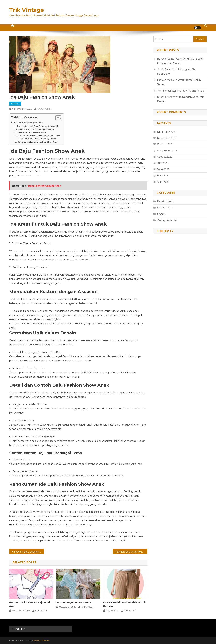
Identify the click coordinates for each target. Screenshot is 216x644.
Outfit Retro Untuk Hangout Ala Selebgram (176, 72)
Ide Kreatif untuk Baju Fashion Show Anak (38, 126)
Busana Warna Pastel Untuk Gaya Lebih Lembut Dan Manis (181, 61)
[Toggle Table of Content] (57, 118)
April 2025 (163, 182)
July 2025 (163, 163)
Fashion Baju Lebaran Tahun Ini (29, 552)
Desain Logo (165, 208)
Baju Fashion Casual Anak (45, 186)
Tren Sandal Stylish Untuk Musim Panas (180, 91)
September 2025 (167, 151)
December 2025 (167, 132)
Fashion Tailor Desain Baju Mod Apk (30, 604)
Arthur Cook (44, 109)
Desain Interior (166, 201)
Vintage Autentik (167, 220)
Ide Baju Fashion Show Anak (28, 123)
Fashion (15, 103)
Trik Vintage (27, 10)
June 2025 (163, 169)
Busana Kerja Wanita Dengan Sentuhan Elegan (180, 99)
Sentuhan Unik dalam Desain (32, 133)
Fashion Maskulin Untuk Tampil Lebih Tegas (179, 82)
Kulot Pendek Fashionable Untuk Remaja (125, 604)
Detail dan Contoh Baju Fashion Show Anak (39, 136)
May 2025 (163, 176)
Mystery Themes (41, 640)
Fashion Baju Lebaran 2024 (74, 602)
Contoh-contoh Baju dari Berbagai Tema (38, 139)
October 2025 (165, 144)
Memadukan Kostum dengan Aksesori (36, 129)
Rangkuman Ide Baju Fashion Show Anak (38, 142)
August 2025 (165, 157)
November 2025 (167, 138)
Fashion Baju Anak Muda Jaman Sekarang (132, 552)
